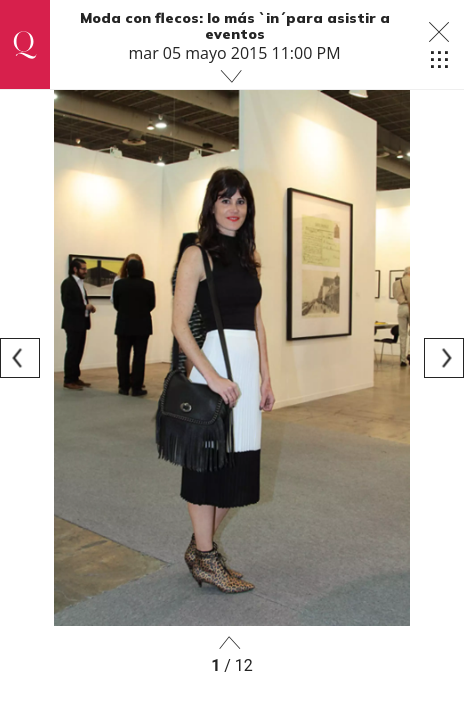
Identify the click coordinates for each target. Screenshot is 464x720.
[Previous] (20, 358)
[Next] (444, 358)
